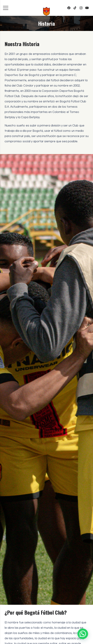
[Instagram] (81, 8)
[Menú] (6, 8)
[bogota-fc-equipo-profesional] (46, 11)
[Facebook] (69, 8)
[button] (83, 634)
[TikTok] (75, 8)
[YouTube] (87, 8)
